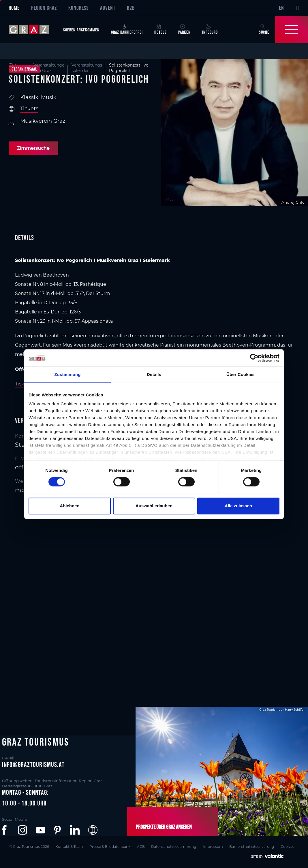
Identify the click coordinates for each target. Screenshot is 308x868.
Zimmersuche (34, 148)
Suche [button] (264, 29)
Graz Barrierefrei (127, 29)
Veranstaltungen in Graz (49, 68)
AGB (142, 846)
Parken (184, 29)
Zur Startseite (18, 71)
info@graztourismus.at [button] (33, 764)
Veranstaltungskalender (87, 68)
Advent (108, 8)
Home (14, 8)
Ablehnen (70, 506)
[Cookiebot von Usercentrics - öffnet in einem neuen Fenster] (254, 358)
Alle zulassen (238, 506)
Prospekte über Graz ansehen (164, 827)
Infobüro (210, 29)
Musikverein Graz (43, 121)
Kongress (78, 8)
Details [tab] (154, 374)
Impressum (215, 846)
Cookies (290, 846)
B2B (131, 8)
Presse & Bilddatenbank (110, 846)
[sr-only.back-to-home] (33, 30)
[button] (5, 830)
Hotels (160, 29)
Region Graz (44, 8)
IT (297, 8)
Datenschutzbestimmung (175, 846)
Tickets (29, 109)
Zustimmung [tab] (68, 374)
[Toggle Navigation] (292, 30)
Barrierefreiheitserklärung (254, 846)
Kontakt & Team (69, 846)
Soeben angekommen (81, 30)
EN (281, 8)
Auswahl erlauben (154, 506)
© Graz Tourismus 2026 (29, 846)
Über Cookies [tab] (241, 374)
